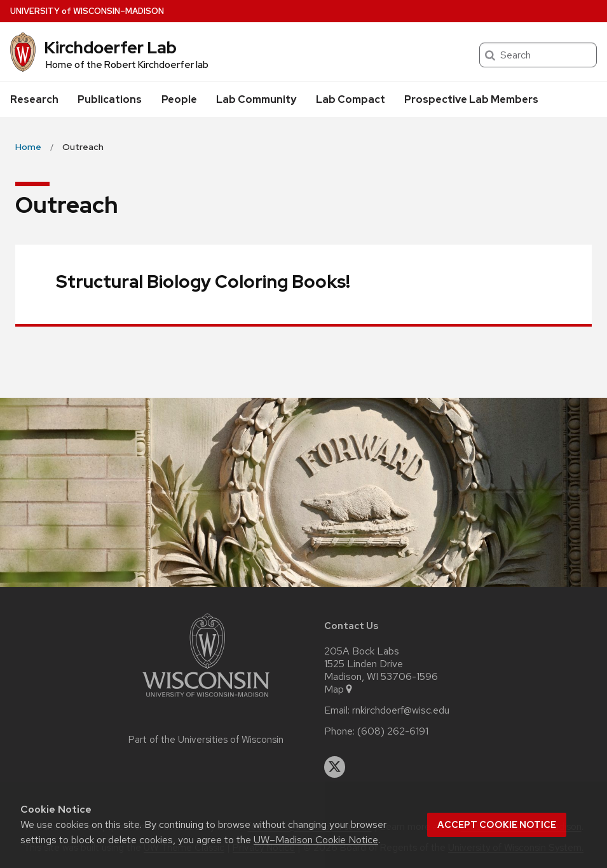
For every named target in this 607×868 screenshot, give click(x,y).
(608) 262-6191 (393, 731)
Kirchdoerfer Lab (110, 48)
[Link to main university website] (206, 699)
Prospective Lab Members (471, 99)
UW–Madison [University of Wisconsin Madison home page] (87, 11)
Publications (110, 99)
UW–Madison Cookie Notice (316, 840)
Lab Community (256, 99)
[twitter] (335, 767)
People (179, 99)
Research (34, 99)
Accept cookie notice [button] (497, 825)
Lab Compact (351, 99)
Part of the (206, 740)
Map (339, 689)
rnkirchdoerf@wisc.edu (401, 710)
